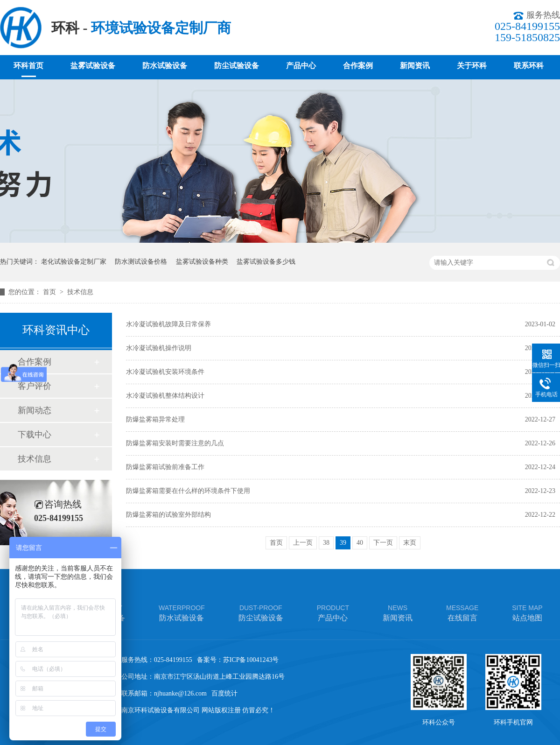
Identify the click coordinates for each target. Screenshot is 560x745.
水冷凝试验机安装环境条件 (165, 372)
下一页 (383, 543)
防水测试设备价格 (141, 262)
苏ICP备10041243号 (251, 660)
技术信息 (80, 292)
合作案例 (358, 66)
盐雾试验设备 (93, 66)
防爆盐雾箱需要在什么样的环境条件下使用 (188, 491)
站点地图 (527, 612)
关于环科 (472, 66)
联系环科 (529, 66)
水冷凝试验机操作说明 (159, 348)
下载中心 (35, 435)
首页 (50, 292)
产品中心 (301, 66)
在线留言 (462, 612)
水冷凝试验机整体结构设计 (165, 396)
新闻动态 (35, 410)
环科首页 (28, 66)
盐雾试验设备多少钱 (266, 262)
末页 (410, 543)
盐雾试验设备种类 (202, 262)
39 (343, 543)
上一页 (303, 543)
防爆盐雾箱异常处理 (155, 419)
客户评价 (35, 386)
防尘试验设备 (237, 66)
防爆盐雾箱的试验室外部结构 (168, 515)
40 (360, 543)
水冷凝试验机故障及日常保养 (168, 324)
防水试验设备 (165, 66)
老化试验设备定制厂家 (74, 262)
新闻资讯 (415, 66)
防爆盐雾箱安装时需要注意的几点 (175, 443)
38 (326, 543)
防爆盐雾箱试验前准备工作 (165, 467)
